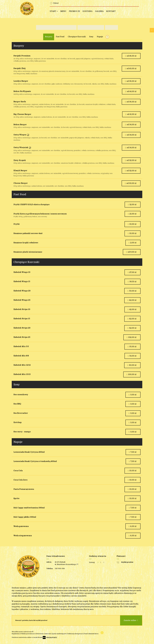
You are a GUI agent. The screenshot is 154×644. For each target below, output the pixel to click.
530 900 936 (60, 569)
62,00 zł (132, 300)
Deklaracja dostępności (75, 634)
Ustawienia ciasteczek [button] (43, 634)
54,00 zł (132, 356)
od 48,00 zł (131, 56)
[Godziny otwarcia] (104, 562)
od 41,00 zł (131, 114)
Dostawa (87, 11)
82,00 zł (132, 328)
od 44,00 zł (131, 91)
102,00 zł (131, 337)
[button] (28, 135)
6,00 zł (132, 526)
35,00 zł (132, 347)
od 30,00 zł (131, 183)
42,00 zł (132, 309)
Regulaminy (16, 634)
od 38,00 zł (131, 81)
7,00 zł (133, 452)
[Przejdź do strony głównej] (32, 9)
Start (54, 11)
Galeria (99, 11)
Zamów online (131, 620)
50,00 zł (132, 291)
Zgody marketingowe (59, 634)
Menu (63, 11)
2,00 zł (132, 243)
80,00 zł (132, 365)
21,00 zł (132, 214)
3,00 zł (132, 395)
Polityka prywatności (28, 634)
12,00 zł (132, 205)
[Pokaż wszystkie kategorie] (107, 37)
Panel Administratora (91, 634)
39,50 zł (132, 282)
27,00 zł (132, 272)
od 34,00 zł (131, 125)
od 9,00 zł (131, 252)
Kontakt (111, 11)
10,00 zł (132, 224)
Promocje (74, 11)
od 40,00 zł (131, 69)
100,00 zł (131, 374)
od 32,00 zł (131, 160)
